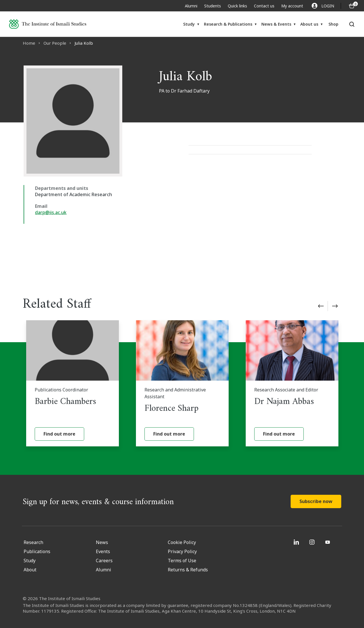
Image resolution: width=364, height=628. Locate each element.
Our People (55, 43)
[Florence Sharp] (182, 383)
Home (29, 43)
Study (189, 24)
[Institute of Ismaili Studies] (48, 24)
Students (213, 6)
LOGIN (323, 6)
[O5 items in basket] (352, 6)
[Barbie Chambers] (73, 383)
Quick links (237, 6)
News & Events (276, 24)
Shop (333, 24)
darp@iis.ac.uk (51, 212)
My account (292, 6)
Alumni (191, 6)
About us (309, 24)
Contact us (264, 6)
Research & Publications (228, 24)
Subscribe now (316, 501)
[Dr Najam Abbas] (292, 383)
